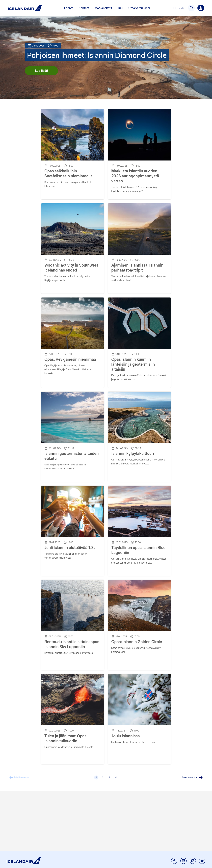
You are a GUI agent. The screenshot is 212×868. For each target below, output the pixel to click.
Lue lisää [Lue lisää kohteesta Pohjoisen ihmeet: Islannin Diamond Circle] (41, 71)
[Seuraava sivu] (193, 777)
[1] (96, 777)
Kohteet (84, 8)
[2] (103, 777)
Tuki (120, 8)
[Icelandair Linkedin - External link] (184, 861)
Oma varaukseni (139, 8)
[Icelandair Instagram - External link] (193, 861)
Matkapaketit (103, 8)
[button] (191, 8)
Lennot (69, 8)
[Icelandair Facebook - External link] (174, 861)
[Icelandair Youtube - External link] (202, 861)
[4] (116, 777)
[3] (109, 777)
